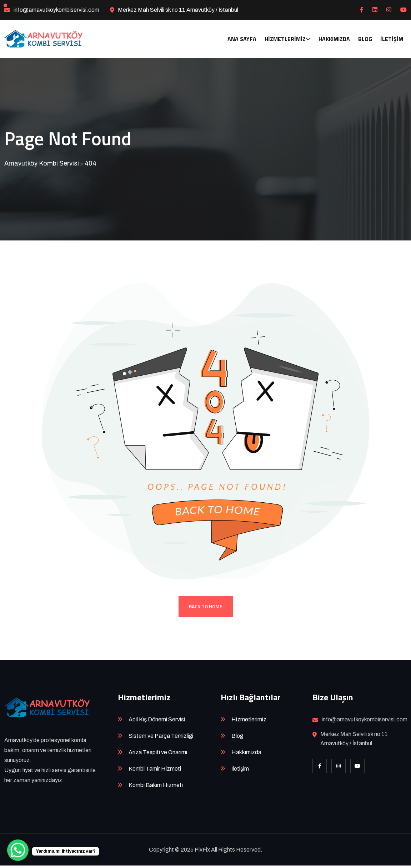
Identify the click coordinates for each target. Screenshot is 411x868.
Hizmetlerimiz (285, 39)
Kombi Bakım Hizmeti (156, 788)
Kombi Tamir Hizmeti (155, 771)
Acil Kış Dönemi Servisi (157, 722)
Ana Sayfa (242, 39)
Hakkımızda (334, 39)
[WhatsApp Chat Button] (18, 850)
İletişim (392, 39)
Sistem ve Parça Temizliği (161, 738)
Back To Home (206, 609)
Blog (365, 39)
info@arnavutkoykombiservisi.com (56, 10)
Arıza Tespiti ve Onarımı (158, 755)
